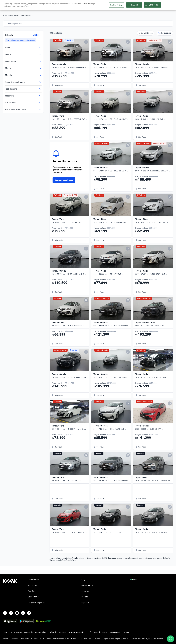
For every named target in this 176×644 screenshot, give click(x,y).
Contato (85, 597)
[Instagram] (11, 613)
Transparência (115, 632)
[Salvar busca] (146, 33)
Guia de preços (87, 585)
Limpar (36, 35)
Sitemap (126, 632)
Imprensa (85, 603)
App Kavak (32, 591)
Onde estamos (34, 597)
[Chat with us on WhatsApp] (170, 639)
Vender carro (80, 5)
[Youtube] (17, 613)
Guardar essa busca (64, 180)
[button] (21, 40)
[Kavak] (10, 5)
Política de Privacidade (57, 632)
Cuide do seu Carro (117, 5)
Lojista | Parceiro (97, 5)
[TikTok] (29, 613)
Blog (83, 580)
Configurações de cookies (97, 632)
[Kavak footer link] (10, 591)
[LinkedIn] (23, 613)
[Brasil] (147, 5)
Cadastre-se (166, 5)
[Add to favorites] (86, 42)
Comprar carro (64, 5)
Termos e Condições (77, 632)
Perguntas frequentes (36, 603)
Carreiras (85, 591)
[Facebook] (5, 613)
